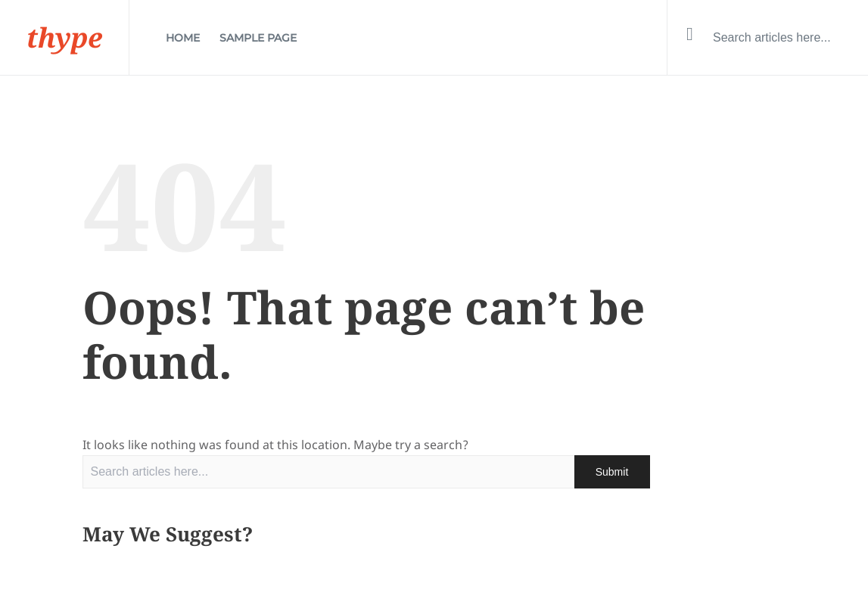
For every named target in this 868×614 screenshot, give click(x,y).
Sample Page (258, 38)
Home (183, 38)
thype (64, 37)
